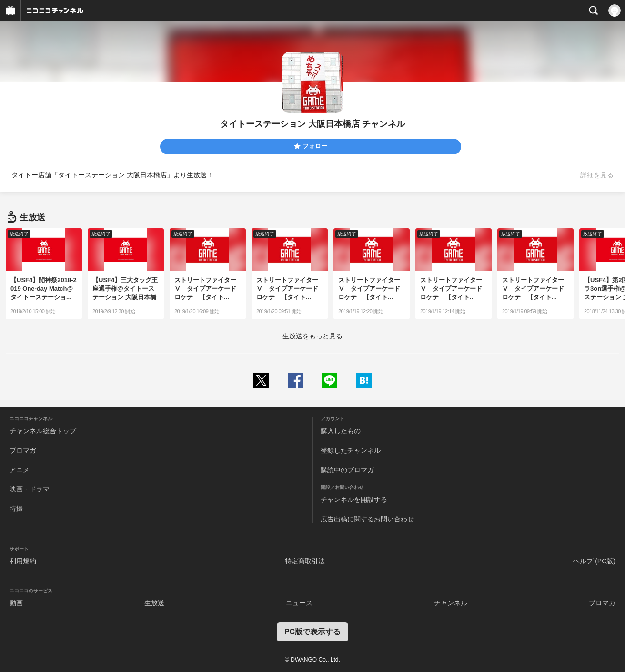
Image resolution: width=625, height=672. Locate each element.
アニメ (20, 470)
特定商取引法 (305, 561)
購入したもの (341, 431)
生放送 (154, 603)
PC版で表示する (312, 632)
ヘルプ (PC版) (594, 561)
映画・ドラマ (30, 489)
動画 (16, 603)
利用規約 (23, 561)
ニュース (299, 603)
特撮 (16, 509)
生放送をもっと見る (312, 336)
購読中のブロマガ (347, 470)
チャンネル (451, 603)
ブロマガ (23, 450)
